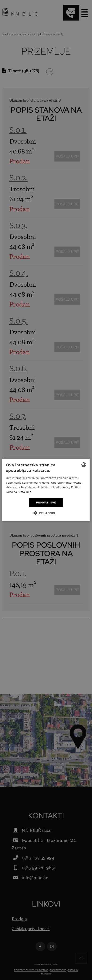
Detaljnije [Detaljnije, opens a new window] (25, 492)
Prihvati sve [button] (46, 503)
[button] (46, 513)
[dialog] (46, 490)
